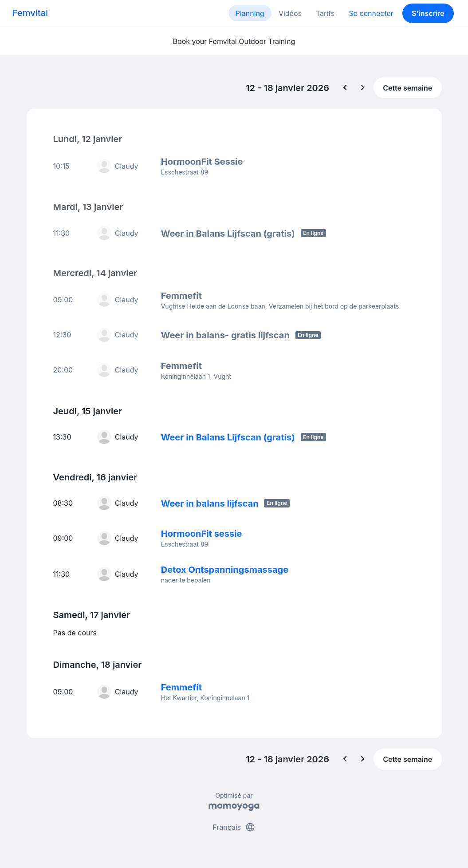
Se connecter (371, 13)
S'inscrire (428, 13)
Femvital (30, 13)
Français (234, 827)
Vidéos (290, 13)
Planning (250, 13)
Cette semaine (407, 88)
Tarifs (325, 13)
